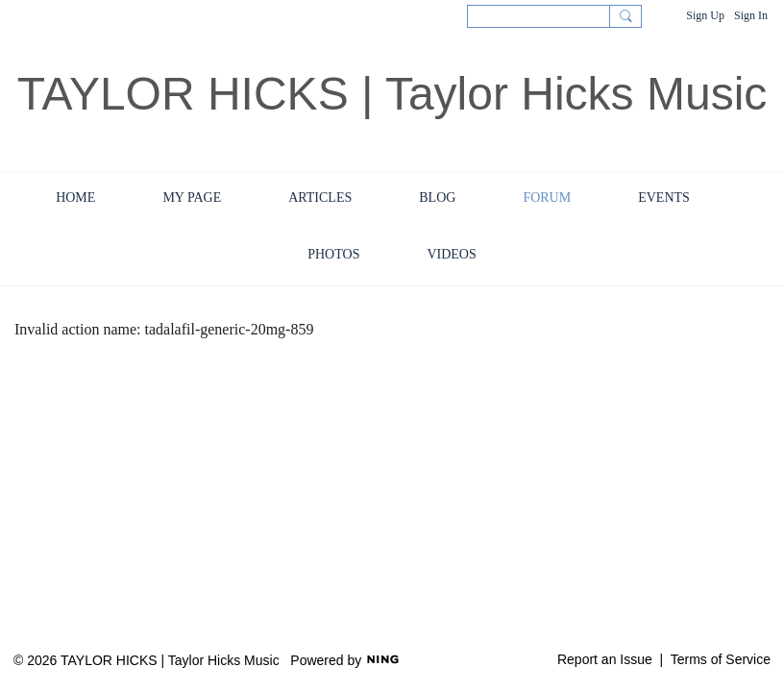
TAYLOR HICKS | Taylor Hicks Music (392, 94)
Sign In (751, 15)
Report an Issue (605, 659)
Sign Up (705, 15)
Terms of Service (721, 659)
